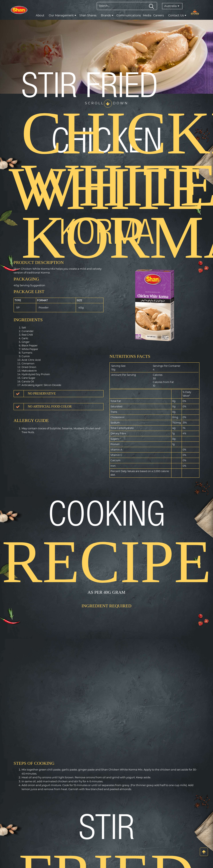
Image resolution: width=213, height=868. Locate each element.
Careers (159, 15)
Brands (107, 15)
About (40, 15)
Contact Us (177, 15)
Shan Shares (88, 15)
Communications (129, 15)
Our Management (62, 15)
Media (147, 15)
